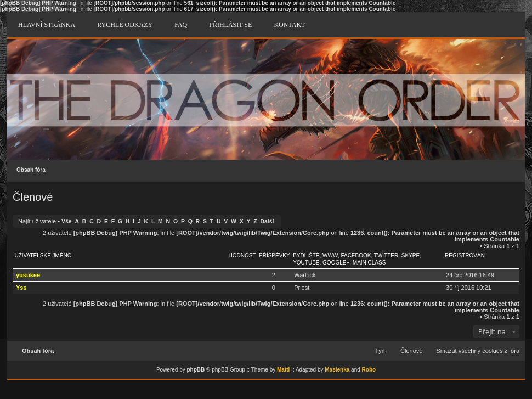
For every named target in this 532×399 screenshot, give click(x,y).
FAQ (181, 25)
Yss (21, 288)
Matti (283, 370)
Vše (67, 221)
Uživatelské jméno (43, 255)
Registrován (465, 255)
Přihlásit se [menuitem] (230, 25)
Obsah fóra (31, 170)
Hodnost (242, 255)
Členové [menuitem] (411, 351)
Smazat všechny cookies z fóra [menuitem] (478, 351)
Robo (369, 370)
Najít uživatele (37, 221)
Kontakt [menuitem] (289, 25)
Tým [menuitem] (381, 351)
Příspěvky (275, 255)
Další (267, 221)
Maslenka (337, 370)
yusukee (28, 275)
